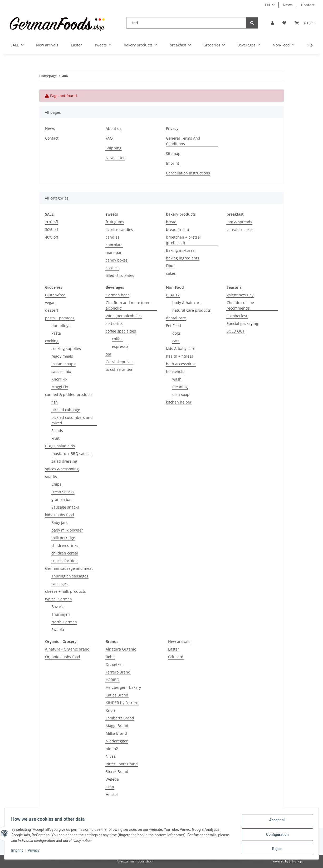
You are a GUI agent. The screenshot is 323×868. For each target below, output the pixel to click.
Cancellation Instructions (188, 173)
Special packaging (242, 323)
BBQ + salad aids (60, 446)
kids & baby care (181, 348)
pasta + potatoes (60, 318)
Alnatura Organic (121, 649)
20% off (52, 222)
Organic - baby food (63, 657)
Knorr (111, 710)
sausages (60, 584)
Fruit (55, 438)
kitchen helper (179, 402)
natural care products (192, 310)
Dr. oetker (114, 664)
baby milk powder (67, 530)
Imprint (19, 852)
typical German (58, 599)
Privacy (35, 852)
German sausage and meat (69, 568)
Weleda (112, 779)
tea (108, 354)
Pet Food (173, 326)
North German (64, 622)
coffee (117, 339)
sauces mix (61, 371)
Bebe (110, 657)
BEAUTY (173, 295)
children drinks (65, 545)
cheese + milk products (65, 591)
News (288, 5)
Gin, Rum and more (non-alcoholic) (128, 305)
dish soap (181, 394)
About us (114, 128)
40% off (52, 237)
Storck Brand (117, 772)
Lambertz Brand (120, 718)
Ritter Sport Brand (122, 764)
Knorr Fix (59, 379)
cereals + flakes (240, 229)
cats (176, 341)
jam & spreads (239, 222)
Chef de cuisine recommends (240, 305)
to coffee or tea (119, 369)
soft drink (114, 323)
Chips (56, 484)
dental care (176, 318)
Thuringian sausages (70, 576)
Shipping (114, 148)
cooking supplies (66, 348)
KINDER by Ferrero (122, 703)
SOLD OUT (236, 331)
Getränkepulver (119, 362)
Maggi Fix (60, 387)
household (175, 371)
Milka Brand (116, 733)
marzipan (114, 252)
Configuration (275, 836)
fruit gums (115, 222)
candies (112, 237)
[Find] (186, 23)
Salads (57, 431)
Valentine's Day (240, 295)
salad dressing (64, 461)
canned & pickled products (69, 394)
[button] (272, 23)
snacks (51, 476)
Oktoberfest (237, 316)
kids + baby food (60, 515)
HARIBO (112, 680)
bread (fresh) (177, 229)
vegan (50, 303)
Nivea (111, 756)
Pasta (56, 333)
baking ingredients (183, 258)
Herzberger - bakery (123, 687)
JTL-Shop (296, 861)
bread (171, 222)
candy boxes (117, 260)
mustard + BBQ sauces (71, 454)
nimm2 (112, 749)
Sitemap (173, 153)
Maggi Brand (117, 726)
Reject (276, 849)
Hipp (110, 787)
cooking (52, 341)
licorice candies (119, 229)
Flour (170, 266)
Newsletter (115, 158)
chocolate (114, 245)
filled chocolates (120, 275)
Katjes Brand (117, 695)
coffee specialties (121, 331)
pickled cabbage (66, 410)
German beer (117, 295)
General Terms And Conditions (183, 141)
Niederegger (117, 741)
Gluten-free (55, 295)
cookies (112, 268)
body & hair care (187, 303)
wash (177, 379)
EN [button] (268, 5)
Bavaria (58, 607)
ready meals (62, 356)
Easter (174, 649)
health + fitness (180, 356)
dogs (177, 333)
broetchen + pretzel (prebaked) (183, 240)
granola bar (62, 499)
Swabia (58, 630)
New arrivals (179, 641)
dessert (52, 310)
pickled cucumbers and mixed (72, 420)
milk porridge (63, 538)
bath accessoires (181, 364)
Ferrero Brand (118, 672)
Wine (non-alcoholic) (124, 316)
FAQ (109, 138)
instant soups (63, 364)
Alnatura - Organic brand (67, 649)
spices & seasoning (62, 469)
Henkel (112, 795)
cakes (171, 273)
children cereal (65, 553)
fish (55, 402)
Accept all (276, 822)
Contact (308, 5)
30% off (52, 229)
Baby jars (60, 522)
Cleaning (180, 387)
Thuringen (61, 614)
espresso (120, 346)
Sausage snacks (65, 507)
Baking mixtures (180, 250)
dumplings (61, 326)
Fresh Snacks (63, 492)
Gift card (176, 657)
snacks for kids (64, 561)
